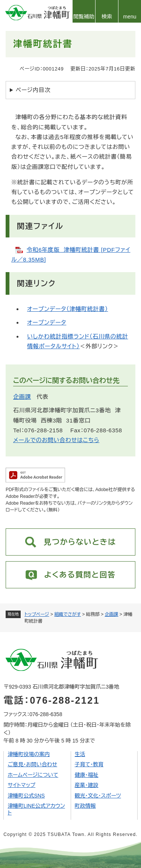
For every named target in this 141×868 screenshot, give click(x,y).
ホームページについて (33, 775)
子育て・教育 (89, 764)
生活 (80, 754)
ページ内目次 (33, 90)
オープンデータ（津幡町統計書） (67, 309)
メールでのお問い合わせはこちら (56, 440)
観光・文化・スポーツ (98, 796)
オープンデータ (47, 322)
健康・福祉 (87, 775)
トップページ (37, 614)
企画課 (112, 614)
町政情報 (85, 806)
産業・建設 (87, 785)
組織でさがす (67, 614)
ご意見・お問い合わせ (32, 764)
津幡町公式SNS (26, 796)
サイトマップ (21, 785)
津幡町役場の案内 (29, 754)
